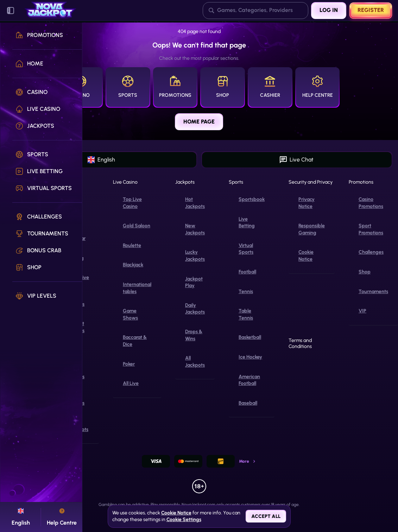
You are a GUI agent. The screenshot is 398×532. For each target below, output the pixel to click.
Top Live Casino (132, 203)
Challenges (371, 252)
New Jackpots (195, 229)
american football (249, 380)
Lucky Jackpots (195, 256)
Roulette (132, 245)
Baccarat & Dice (135, 341)
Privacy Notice (307, 203)
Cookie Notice (306, 256)
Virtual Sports (246, 249)
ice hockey (250, 357)
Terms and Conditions (300, 344)
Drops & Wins (194, 335)
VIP (362, 311)
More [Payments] (248, 461)
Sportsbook (252, 199)
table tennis (246, 314)
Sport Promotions (371, 229)
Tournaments (373, 292)
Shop (365, 272)
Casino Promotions (371, 203)
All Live (131, 383)
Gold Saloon (137, 226)
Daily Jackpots (195, 309)
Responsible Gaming (312, 229)
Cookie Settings (184, 520)
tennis (246, 292)
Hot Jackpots (195, 203)
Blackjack (133, 265)
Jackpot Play (194, 282)
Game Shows (130, 314)
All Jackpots (195, 362)
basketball (250, 337)
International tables (137, 288)
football (247, 272)
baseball (248, 403)
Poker (129, 364)
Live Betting (247, 223)
